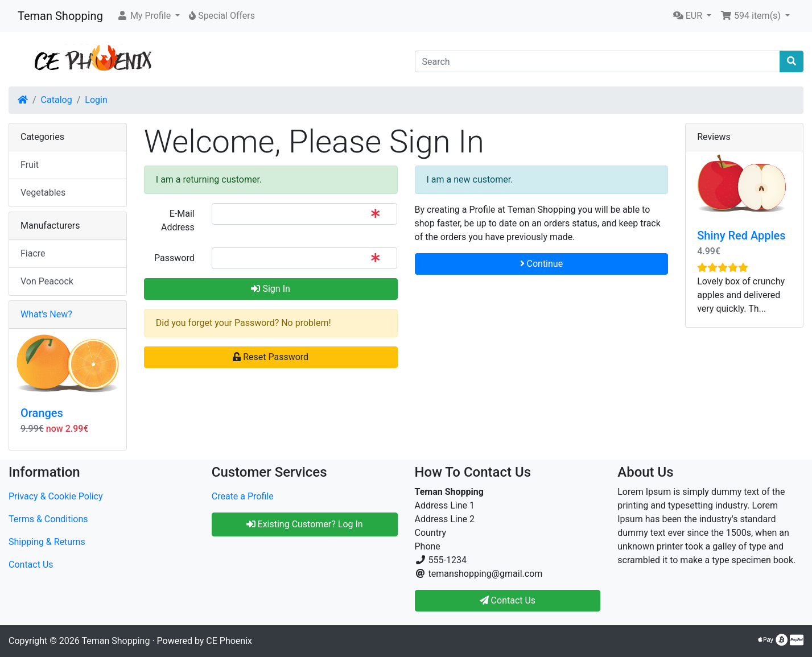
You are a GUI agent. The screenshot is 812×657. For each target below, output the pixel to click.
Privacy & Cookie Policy (56, 496)
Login (96, 100)
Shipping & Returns (47, 542)
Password (174, 258)
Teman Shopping (60, 16)
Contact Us (31, 565)
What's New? (46, 314)
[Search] (598, 61)
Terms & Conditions (48, 519)
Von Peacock (47, 281)
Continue (542, 264)
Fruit (30, 165)
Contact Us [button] (508, 600)
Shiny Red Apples (741, 235)
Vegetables (43, 193)
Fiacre (33, 253)
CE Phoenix (229, 641)
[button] (148, 16)
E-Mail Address (178, 220)
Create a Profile (243, 496)
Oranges (42, 413)
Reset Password (271, 357)
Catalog (57, 100)
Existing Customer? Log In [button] (305, 524)
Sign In (270, 289)
